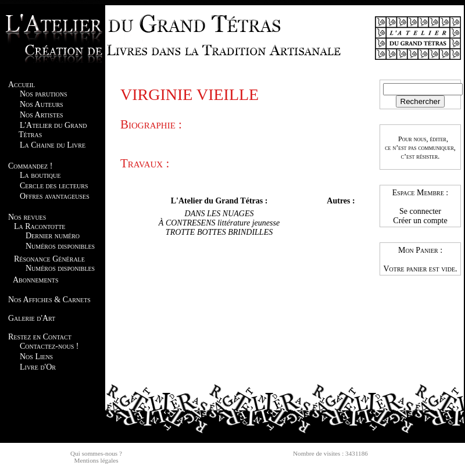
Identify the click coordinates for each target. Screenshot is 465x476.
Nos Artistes (42, 115)
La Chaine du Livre (53, 145)
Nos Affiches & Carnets (49, 300)
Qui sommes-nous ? (96, 453)
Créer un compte (420, 221)
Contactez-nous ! (49, 346)
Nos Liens (36, 357)
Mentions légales (96, 460)
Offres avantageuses (55, 196)
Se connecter (420, 211)
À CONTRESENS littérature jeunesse (219, 223)
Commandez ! (30, 166)
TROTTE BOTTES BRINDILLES (219, 232)
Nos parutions (44, 94)
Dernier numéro (53, 236)
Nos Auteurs (42, 104)
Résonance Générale (49, 259)
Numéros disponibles (60, 246)
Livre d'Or (38, 367)
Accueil (22, 85)
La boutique (40, 175)
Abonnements (35, 280)
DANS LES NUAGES (219, 214)
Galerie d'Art (32, 318)
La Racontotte (40, 226)
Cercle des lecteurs (54, 186)
